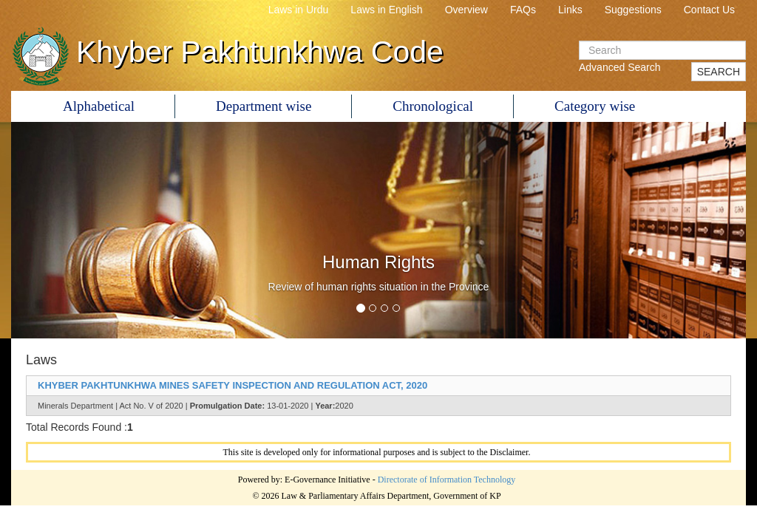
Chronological (433, 106)
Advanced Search (620, 67)
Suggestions (633, 10)
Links (570, 10)
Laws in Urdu (299, 10)
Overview (466, 10)
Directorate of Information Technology (447, 480)
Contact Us (709, 10)
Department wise (264, 106)
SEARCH (719, 72)
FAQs (523, 10)
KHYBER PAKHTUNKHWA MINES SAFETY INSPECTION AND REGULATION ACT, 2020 (232, 385)
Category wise (595, 106)
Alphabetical (99, 106)
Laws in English (386, 10)
